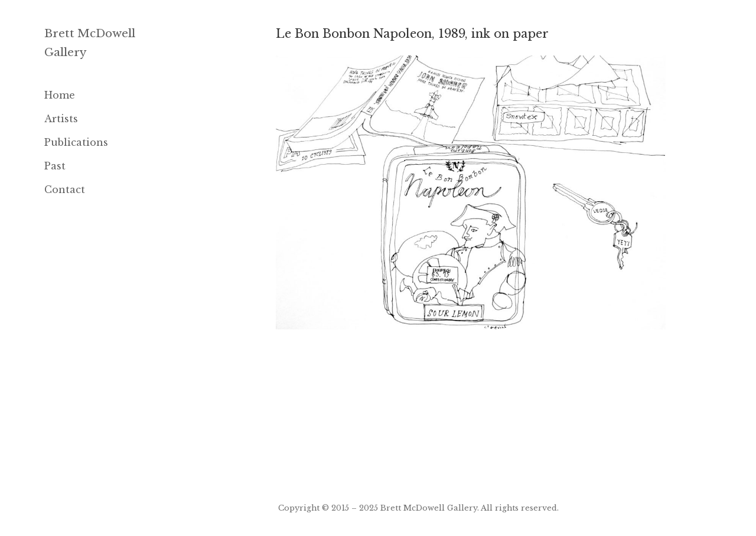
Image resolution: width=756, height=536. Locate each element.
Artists (61, 119)
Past (55, 166)
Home (60, 95)
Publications (76, 142)
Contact (65, 189)
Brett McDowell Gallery (429, 508)
